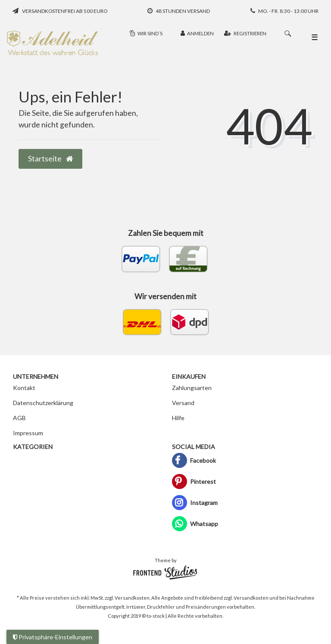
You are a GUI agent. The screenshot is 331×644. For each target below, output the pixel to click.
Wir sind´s (146, 33)
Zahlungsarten (192, 388)
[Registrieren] (245, 34)
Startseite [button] (50, 159)
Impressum (28, 433)
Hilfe (178, 418)
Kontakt (24, 388)
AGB (19, 418)
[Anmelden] (197, 34)
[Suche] (288, 34)
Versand (183, 403)
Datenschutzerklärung (43, 403)
